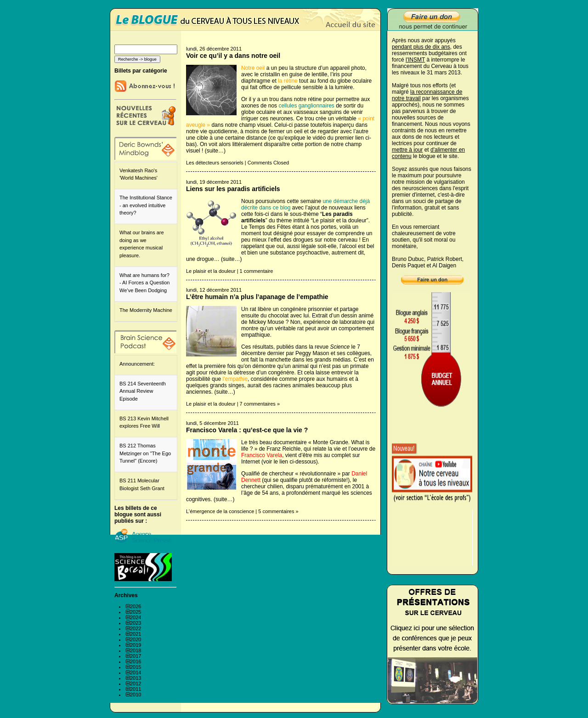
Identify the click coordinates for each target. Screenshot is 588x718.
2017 (136, 656)
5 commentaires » (278, 511)
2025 (136, 612)
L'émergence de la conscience (220, 511)
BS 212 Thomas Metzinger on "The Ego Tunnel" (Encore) (145, 453)
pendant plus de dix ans (421, 47)
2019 (136, 645)
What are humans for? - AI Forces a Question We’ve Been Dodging (144, 283)
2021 (136, 634)
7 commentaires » (260, 404)
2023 (136, 623)
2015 (136, 667)
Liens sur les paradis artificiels (233, 189)
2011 (136, 689)
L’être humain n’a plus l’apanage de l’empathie (257, 297)
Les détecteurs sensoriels (215, 163)
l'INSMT (415, 60)
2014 (136, 673)
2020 (136, 639)
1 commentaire (257, 271)
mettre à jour (407, 150)
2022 (136, 628)
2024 (136, 617)
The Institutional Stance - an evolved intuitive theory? (146, 205)
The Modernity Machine (146, 310)
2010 (136, 695)
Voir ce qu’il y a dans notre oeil (233, 56)
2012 (136, 684)
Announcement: (137, 364)
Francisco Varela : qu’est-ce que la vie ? (247, 430)
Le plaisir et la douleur (211, 271)
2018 (136, 650)
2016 (136, 661)
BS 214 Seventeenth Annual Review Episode (143, 391)
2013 (136, 678)
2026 (136, 606)
